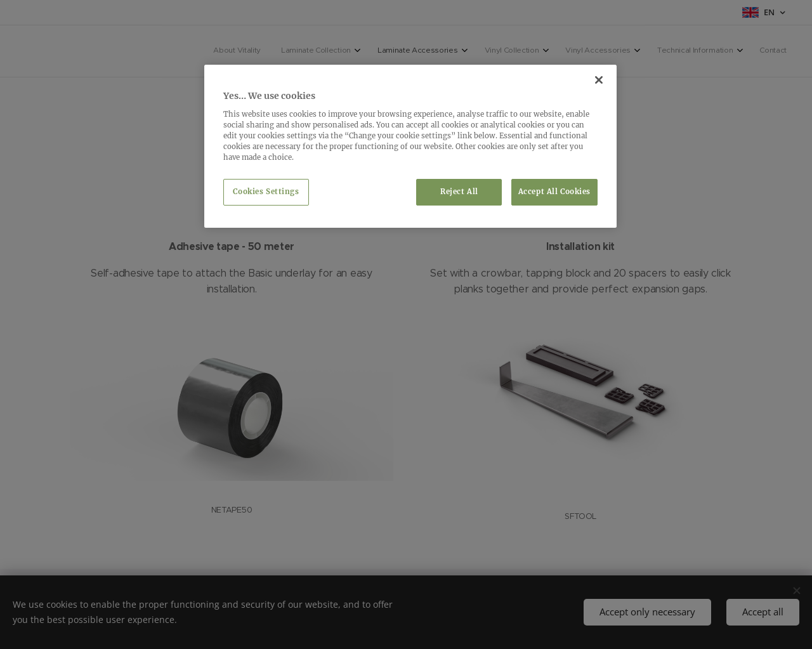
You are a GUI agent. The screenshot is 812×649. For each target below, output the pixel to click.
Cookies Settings (266, 192)
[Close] (599, 80)
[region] (410, 146)
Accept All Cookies (554, 192)
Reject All (459, 192)
